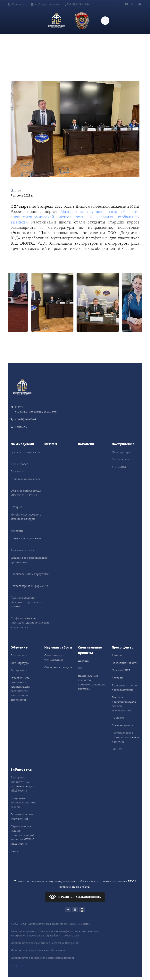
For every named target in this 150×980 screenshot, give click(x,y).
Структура (17, 471)
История (16, 507)
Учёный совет (19, 464)
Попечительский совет (25, 479)
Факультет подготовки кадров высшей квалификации (124, 704)
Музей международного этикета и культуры (26, 517)
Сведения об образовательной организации (30, 560)
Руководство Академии (25, 452)
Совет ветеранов (122, 725)
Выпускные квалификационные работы (23, 803)
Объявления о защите (58, 667)
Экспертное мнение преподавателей (125, 688)
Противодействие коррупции (30, 574)
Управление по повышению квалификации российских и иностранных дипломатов (20, 689)
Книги (15, 851)
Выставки (118, 718)
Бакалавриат (19, 655)
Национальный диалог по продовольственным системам (91, 682)
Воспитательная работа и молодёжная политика (126, 737)
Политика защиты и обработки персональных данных (27, 602)
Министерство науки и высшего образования (38, 950)
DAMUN (117, 749)
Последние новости (125, 663)
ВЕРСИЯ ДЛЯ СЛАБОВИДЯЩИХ (75, 897)
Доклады (84, 661)
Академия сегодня (22, 550)
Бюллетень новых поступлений (22, 817)
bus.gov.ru (17, 965)
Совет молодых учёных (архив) (54, 658)
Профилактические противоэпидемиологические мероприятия (30, 623)
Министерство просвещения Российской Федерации (42, 958)
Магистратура (121, 452)
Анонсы (117, 655)
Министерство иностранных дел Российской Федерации (45, 943)
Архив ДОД (119, 467)
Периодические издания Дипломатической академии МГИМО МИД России (23, 835)
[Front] (22, 387)
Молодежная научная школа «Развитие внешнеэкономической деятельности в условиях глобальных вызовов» (75, 217)
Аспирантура (120, 459)
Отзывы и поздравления (26, 538)
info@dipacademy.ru (45, 4)
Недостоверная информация (29, 586)
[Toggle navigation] (105, 21)
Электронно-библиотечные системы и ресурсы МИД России (23, 784)
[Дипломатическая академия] (56, 21)
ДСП (81, 668)
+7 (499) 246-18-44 (77, 4)
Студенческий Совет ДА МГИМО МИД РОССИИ (26, 493)
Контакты (16, 4)
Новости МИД (121, 670)
